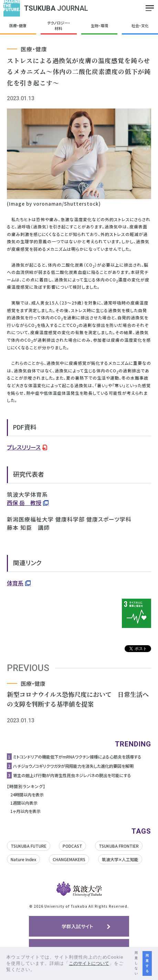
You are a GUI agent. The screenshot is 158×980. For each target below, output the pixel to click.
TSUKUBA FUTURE (29, 846)
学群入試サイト (77, 926)
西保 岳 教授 (24, 503)
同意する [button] (147, 963)
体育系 (15, 583)
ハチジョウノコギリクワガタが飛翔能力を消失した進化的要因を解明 (73, 766)
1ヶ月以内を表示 (25, 811)
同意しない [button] (136, 963)
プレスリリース (24, 447)
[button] (38, 970)
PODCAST (72, 846)
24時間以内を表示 (27, 795)
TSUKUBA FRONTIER (119, 846)
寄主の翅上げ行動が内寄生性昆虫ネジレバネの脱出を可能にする (72, 775)
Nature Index (23, 859)
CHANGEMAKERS (69, 859)
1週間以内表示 (24, 803)
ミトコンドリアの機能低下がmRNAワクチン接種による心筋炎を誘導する (77, 757)
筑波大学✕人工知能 (120, 859)
